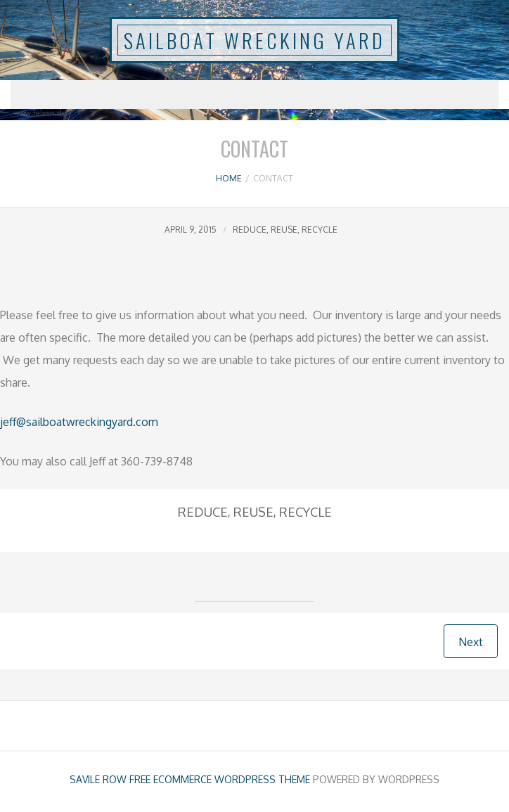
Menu (254, 95)
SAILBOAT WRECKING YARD (254, 40)
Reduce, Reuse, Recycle (285, 230)
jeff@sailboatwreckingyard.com (79, 422)
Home (229, 178)
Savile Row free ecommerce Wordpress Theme (190, 779)
